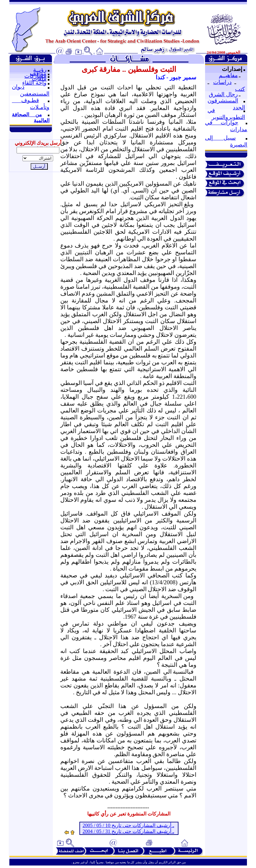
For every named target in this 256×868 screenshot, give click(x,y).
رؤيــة (40, 70)
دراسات (222, 82)
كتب (240, 89)
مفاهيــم (228, 75)
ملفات (39, 79)
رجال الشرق (223, 94)
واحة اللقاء (34, 83)
